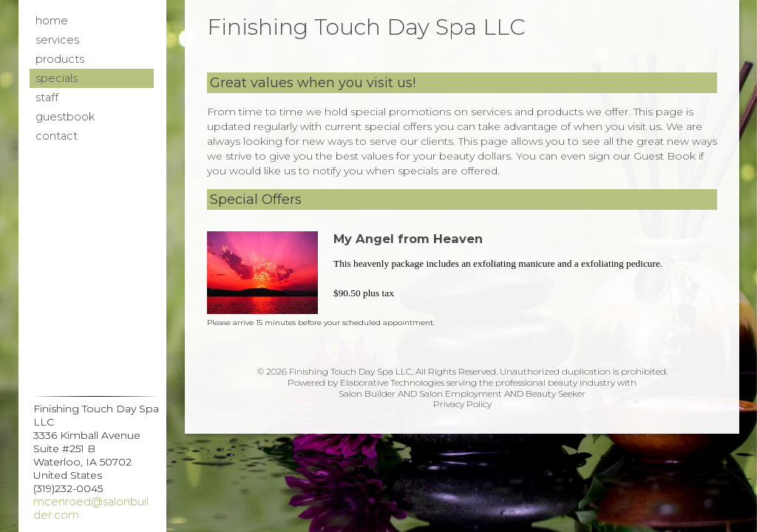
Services (57, 40)
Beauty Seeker (556, 393)
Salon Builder (367, 393)
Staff (47, 98)
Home (52, 21)
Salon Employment (461, 393)
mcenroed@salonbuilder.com (91, 508)
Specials (57, 78)
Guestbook (65, 117)
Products (60, 59)
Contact (57, 136)
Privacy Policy (462, 404)
